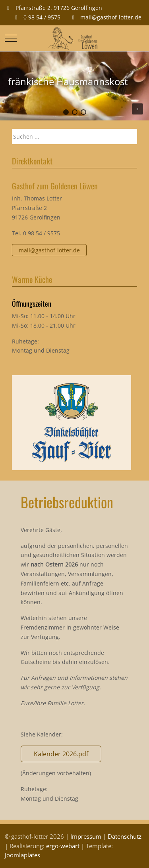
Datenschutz (125, 836)
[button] (66, 112)
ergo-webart (63, 846)
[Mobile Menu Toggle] (11, 38)
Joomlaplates (22, 855)
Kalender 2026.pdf (61, 754)
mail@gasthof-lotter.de (111, 17)
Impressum (86, 836)
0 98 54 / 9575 (42, 17)
